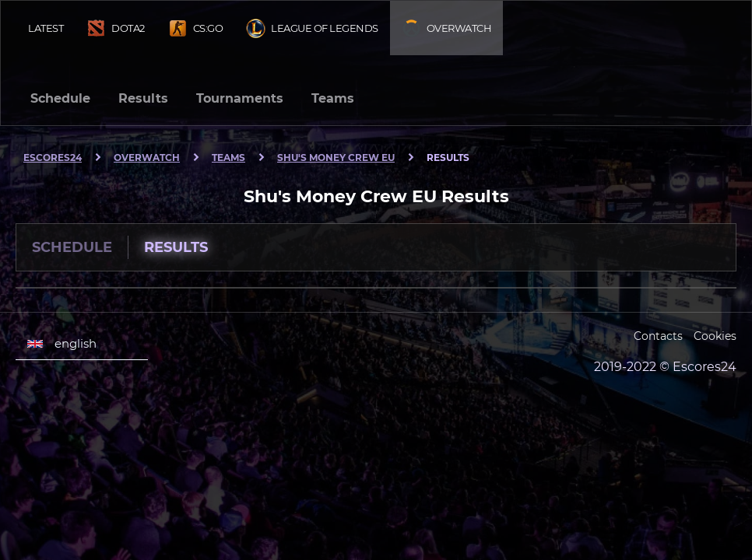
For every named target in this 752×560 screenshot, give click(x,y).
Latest (46, 28)
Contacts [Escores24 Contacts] (658, 336)
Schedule (60, 98)
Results (143, 98)
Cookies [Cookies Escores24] (715, 336)
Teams (333, 98)
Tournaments (240, 98)
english (62, 344)
